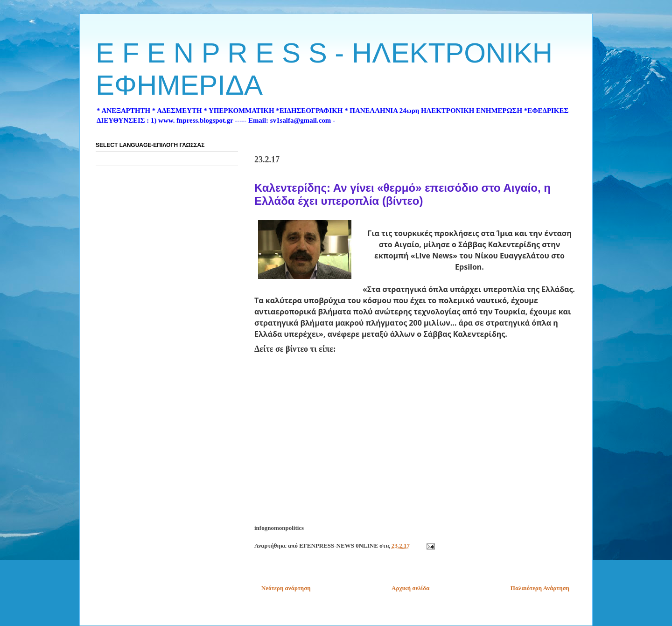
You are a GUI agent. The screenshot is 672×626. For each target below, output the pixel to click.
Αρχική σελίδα (410, 588)
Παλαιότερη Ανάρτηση (540, 588)
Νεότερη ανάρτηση (286, 588)
